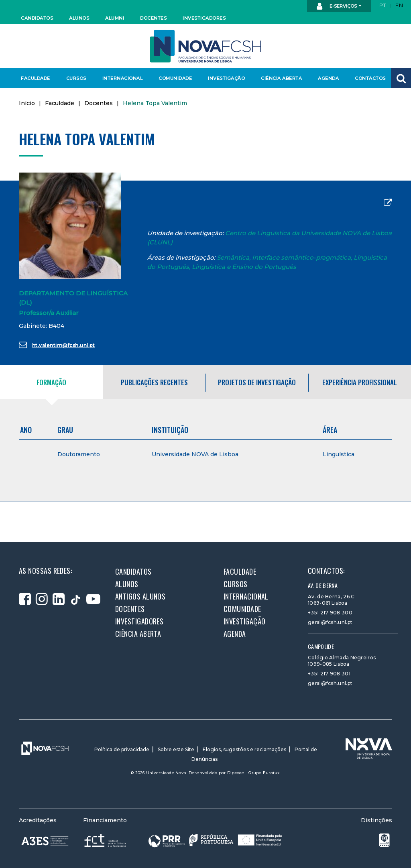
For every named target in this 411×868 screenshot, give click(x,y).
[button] (401, 78)
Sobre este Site (176, 749)
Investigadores (204, 18)
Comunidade (175, 78)
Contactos (370, 78)
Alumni (115, 18)
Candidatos (37, 18)
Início (27, 103)
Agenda (328, 78)
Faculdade (36, 78)
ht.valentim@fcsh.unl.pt (57, 345)
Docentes (153, 18)
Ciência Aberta (281, 78)
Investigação (226, 78)
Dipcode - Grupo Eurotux (254, 773)
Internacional (122, 78)
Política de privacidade (122, 749)
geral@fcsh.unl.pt (330, 622)
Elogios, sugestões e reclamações (244, 749)
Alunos (79, 18)
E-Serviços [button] (337, 6)
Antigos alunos (140, 596)
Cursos (76, 78)
